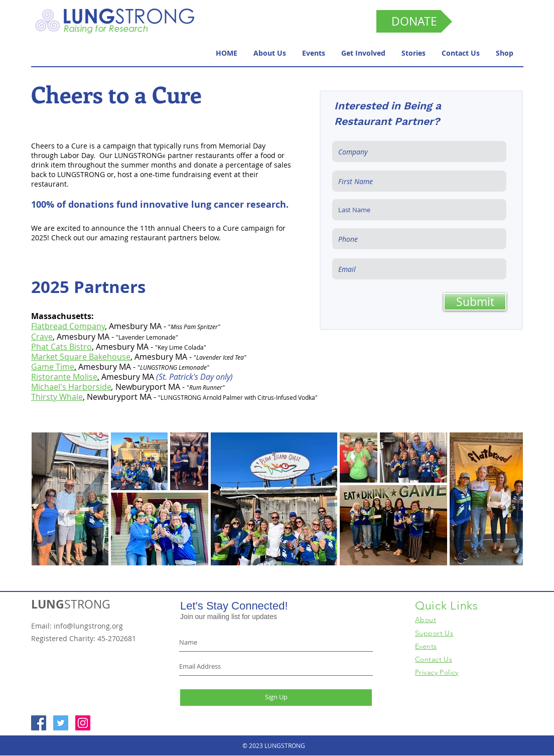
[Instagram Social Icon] (83, 723)
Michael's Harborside (71, 387)
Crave (42, 337)
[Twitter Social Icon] (61, 723)
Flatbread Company (68, 326)
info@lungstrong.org (88, 626)
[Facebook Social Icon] (39, 723)
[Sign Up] (276, 698)
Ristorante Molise (64, 377)
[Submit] (475, 302)
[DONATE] (414, 21)
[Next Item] (506, 499)
